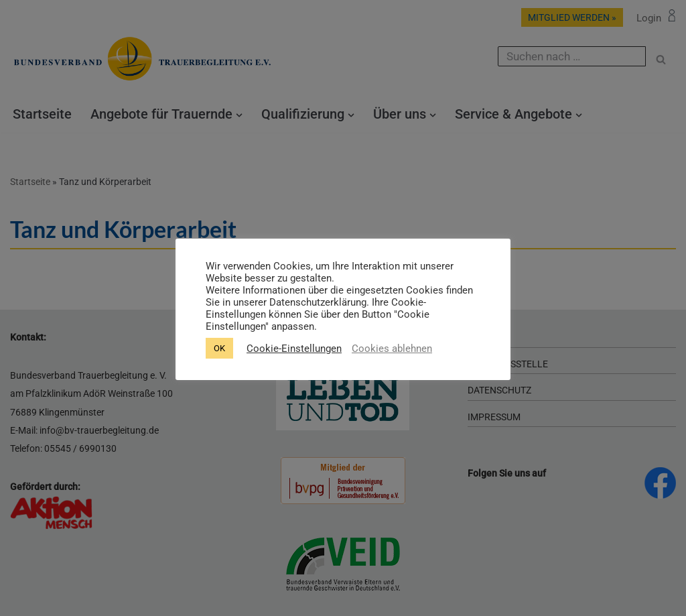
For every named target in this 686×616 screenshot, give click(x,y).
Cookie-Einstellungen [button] (294, 349)
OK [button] (219, 348)
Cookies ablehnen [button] (392, 349)
